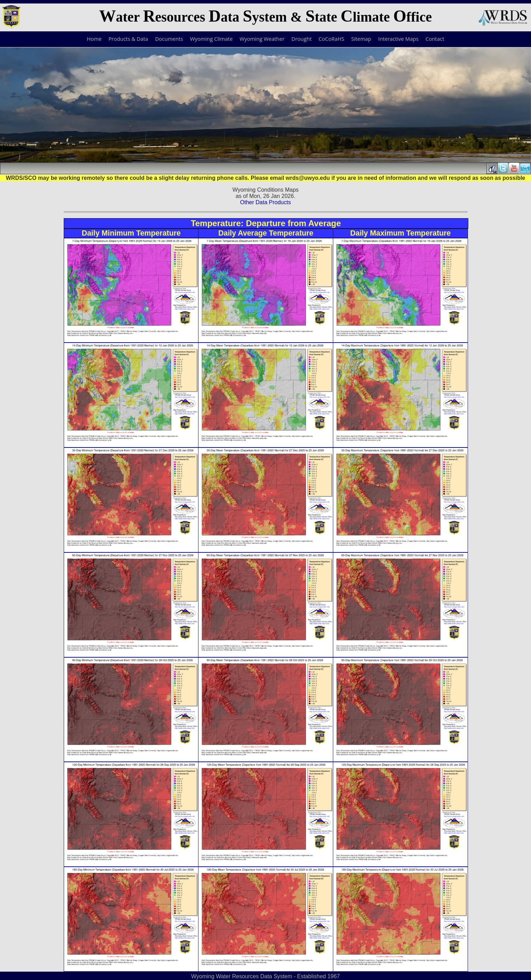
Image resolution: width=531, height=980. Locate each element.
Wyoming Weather (262, 39)
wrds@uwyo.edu (308, 178)
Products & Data (128, 39)
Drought (302, 39)
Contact (435, 39)
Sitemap (361, 39)
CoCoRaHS (331, 39)
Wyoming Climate (211, 39)
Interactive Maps (398, 39)
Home (94, 39)
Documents (169, 39)
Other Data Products (266, 202)
